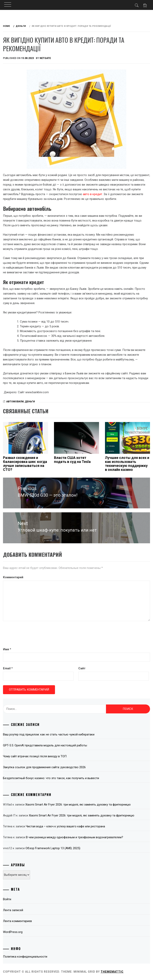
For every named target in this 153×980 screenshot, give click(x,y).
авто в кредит (93, 194)
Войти (7, 899)
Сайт (82, 668)
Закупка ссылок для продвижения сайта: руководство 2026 (44, 767)
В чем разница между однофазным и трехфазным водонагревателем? (75, 837)
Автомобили (15, 402)
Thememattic (112, 972)
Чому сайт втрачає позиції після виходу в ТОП (35, 756)
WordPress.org (13, 932)
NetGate (45, 58)
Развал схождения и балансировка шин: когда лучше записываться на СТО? (25, 464)
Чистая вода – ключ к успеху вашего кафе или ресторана (65, 826)
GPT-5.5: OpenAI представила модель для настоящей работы (45, 745)
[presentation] (33, 635)
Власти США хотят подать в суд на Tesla (72, 460)
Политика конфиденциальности (25, 957)
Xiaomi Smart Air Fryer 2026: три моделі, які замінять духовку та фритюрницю (78, 805)
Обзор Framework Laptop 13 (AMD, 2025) (53, 848)
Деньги (30, 402)
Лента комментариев (17, 921)
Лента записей (13, 910)
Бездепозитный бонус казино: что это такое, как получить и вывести (51, 778)
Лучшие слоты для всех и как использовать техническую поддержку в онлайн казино (127, 464)
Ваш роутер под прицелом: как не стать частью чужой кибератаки (49, 734)
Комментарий (13, 577)
